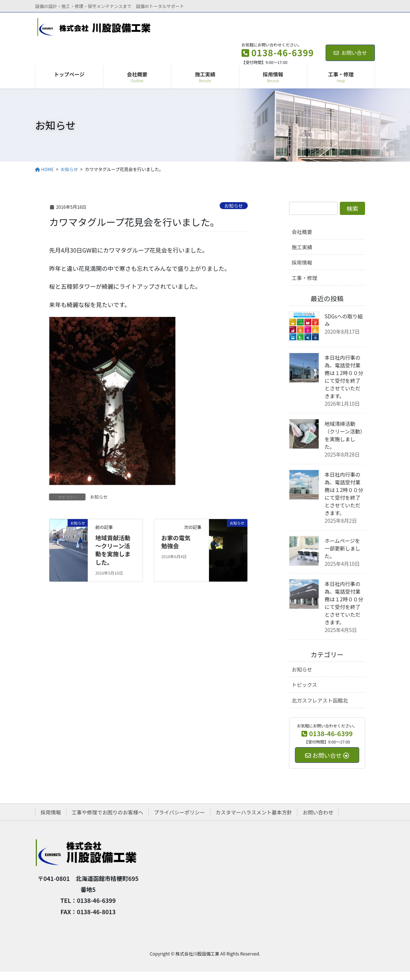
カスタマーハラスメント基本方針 (254, 812)
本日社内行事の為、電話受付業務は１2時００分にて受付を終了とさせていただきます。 (344, 377)
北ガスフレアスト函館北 (320, 700)
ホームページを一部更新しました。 (342, 548)
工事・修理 (304, 278)
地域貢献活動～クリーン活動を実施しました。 (113, 550)
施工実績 (302, 247)
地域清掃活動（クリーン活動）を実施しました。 (343, 435)
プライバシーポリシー (179, 812)
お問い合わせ (318, 812)
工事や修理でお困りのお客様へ (107, 812)
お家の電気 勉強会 (179, 542)
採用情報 (302, 262)
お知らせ (234, 206)
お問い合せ (350, 53)
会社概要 (302, 232)
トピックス (304, 685)
